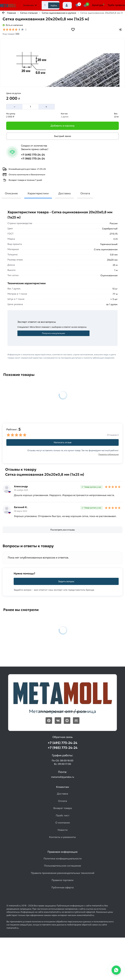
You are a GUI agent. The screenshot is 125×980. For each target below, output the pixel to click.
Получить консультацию (53, 333)
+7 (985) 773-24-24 (33, 159)
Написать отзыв (63, 442)
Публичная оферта (62, 887)
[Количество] (30, 107)
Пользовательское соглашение (62, 866)
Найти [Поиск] (54, 6)
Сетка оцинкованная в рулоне (59, 13)
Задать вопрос (66, 581)
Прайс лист (63, 815)
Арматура (98, 5)
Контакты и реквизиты (62, 837)
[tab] (63, 83)
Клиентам (30, 5)
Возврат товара (63, 808)
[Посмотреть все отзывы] (62, 530)
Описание (11, 193)
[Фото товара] (62, 63)
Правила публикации (108, 454)
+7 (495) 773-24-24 (33, 155)
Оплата (85, 193)
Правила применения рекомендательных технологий (63, 873)
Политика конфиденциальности (63, 858)
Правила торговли (62, 880)
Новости (63, 830)
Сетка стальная (29, 13)
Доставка (65, 193)
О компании (63, 823)
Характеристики (38, 193)
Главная (11, 13)
